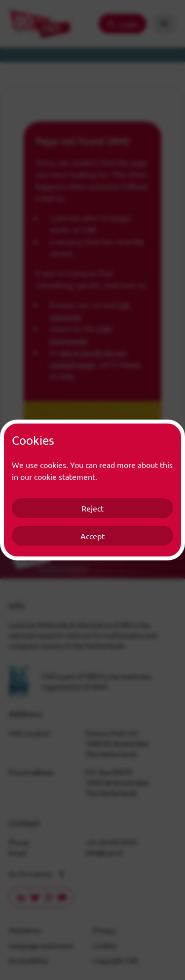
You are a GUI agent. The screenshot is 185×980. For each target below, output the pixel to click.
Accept (92, 536)
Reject (92, 508)
